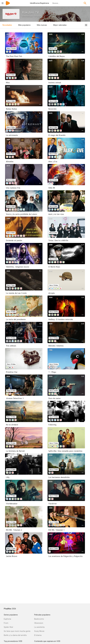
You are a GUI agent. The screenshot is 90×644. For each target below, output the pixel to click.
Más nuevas (42, 25)
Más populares (24, 25)
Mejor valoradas (60, 25)
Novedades (7, 25)
